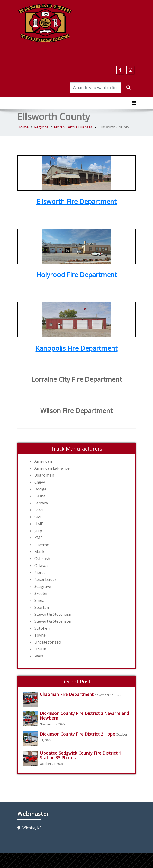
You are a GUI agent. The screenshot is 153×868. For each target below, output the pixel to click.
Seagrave (43, 586)
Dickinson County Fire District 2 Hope (77, 734)
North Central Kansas (73, 127)
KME (38, 538)
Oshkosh (42, 559)
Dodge (40, 489)
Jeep (38, 531)
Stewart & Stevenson (53, 621)
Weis (39, 656)
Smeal (40, 600)
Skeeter (41, 593)
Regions (41, 127)
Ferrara (41, 503)
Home (23, 127)
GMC (39, 517)
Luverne (42, 545)
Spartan (42, 607)
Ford (39, 510)
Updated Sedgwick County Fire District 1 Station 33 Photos (80, 755)
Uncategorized (48, 642)
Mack (39, 552)
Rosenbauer (45, 580)
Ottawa (41, 566)
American (43, 461)
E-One (40, 496)
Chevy (40, 482)
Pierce (40, 573)
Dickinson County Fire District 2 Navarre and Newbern (84, 716)
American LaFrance (52, 468)
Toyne (40, 635)
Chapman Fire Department (67, 694)
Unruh (40, 649)
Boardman (44, 475)
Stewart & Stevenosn (53, 614)
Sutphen (42, 628)
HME (39, 524)
